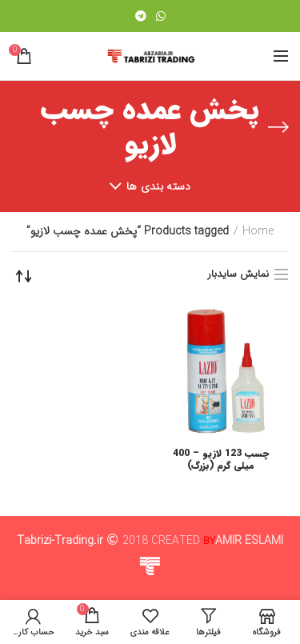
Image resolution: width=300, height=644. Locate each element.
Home (258, 232)
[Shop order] (24, 276)
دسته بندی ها (159, 186)
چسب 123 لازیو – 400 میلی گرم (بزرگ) (221, 460)
